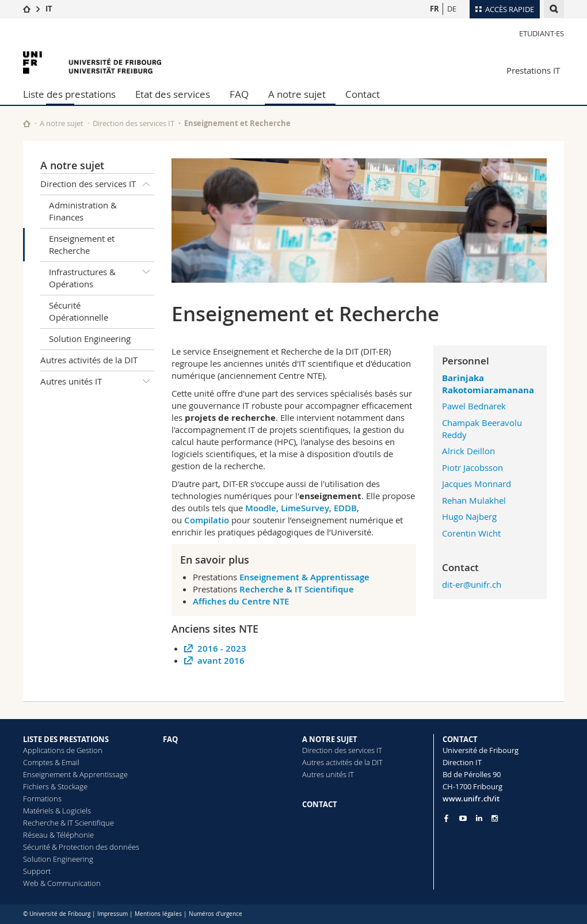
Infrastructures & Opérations (102, 276)
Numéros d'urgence (216, 914)
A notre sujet (297, 94)
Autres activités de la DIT (89, 360)
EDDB (345, 508)
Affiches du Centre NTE (241, 601)
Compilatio (207, 520)
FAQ (239, 94)
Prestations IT (533, 70)
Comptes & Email (51, 762)
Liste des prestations (69, 94)
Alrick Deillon (468, 451)
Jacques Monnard (477, 484)
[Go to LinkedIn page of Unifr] (479, 818)
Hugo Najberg (469, 516)
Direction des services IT (134, 123)
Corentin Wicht (471, 533)
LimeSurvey (305, 508)
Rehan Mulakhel (474, 500)
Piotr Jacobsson (472, 467)
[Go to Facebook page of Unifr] (446, 818)
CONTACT (320, 804)
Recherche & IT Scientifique (298, 589)
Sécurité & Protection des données (81, 847)
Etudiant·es (542, 33)
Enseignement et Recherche (82, 244)
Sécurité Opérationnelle (79, 311)
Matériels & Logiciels (57, 811)
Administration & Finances (83, 211)
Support (37, 871)
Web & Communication (62, 883)
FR (434, 9)
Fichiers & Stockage (55, 786)
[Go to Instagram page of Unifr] (495, 818)
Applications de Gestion (63, 750)
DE (452, 9)
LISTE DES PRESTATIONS (66, 739)
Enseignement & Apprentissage (304, 577)
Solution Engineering (90, 339)
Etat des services (173, 94)
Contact (363, 94)
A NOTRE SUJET (330, 739)
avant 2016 (221, 661)
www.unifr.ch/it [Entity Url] (471, 798)
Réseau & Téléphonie (58, 835)
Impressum (113, 914)
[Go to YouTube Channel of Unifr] (463, 818)
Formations (42, 798)
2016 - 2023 (222, 649)
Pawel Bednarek (474, 406)
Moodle (261, 508)
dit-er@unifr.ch (472, 584)
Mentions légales (158, 914)
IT (49, 9)
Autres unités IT (97, 382)
